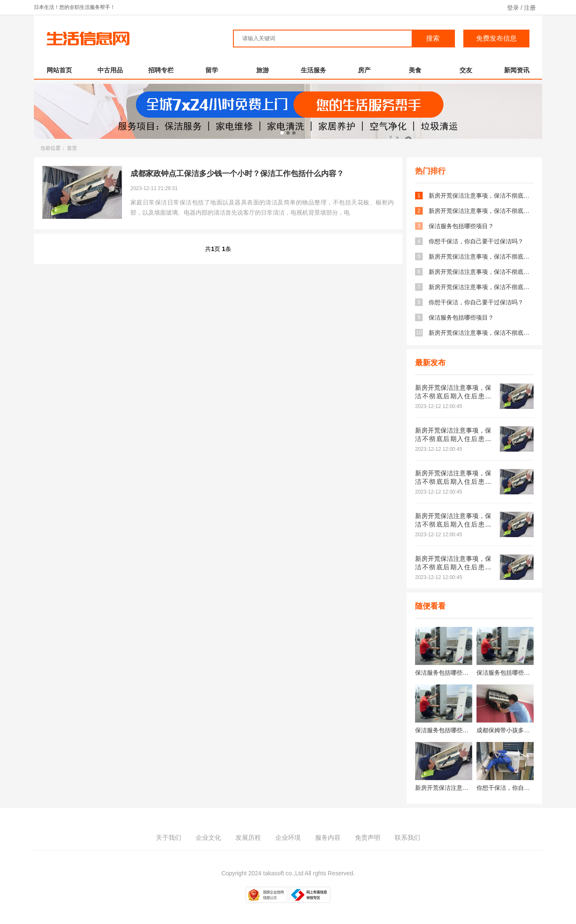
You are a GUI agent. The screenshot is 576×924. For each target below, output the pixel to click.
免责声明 (368, 837)
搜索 (433, 38)
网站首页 (59, 70)
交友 (466, 70)
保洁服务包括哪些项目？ (461, 226)
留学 (212, 70)
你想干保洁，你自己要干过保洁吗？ (476, 241)
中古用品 (110, 70)
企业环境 (288, 837)
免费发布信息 (496, 38)
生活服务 (313, 70)
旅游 (263, 70)
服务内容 (328, 837)
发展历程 (248, 837)
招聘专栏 (161, 70)
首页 (72, 148)
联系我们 (407, 837)
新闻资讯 (517, 70)
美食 (415, 70)
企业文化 (208, 837)
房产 (364, 70)
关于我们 (169, 837)
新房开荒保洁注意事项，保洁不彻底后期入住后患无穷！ (481, 196)
